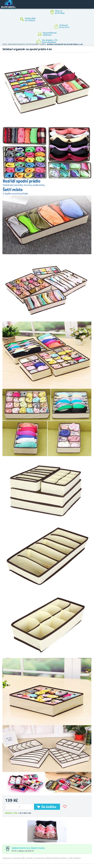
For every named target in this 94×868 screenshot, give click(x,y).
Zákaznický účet (77, 6)
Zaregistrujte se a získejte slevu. (28, 848)
